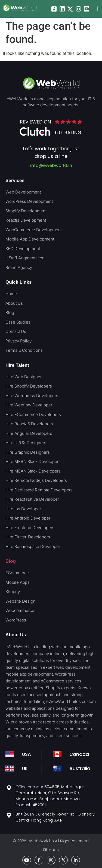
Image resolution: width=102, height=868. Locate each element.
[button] (98, 9)
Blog (11, 561)
